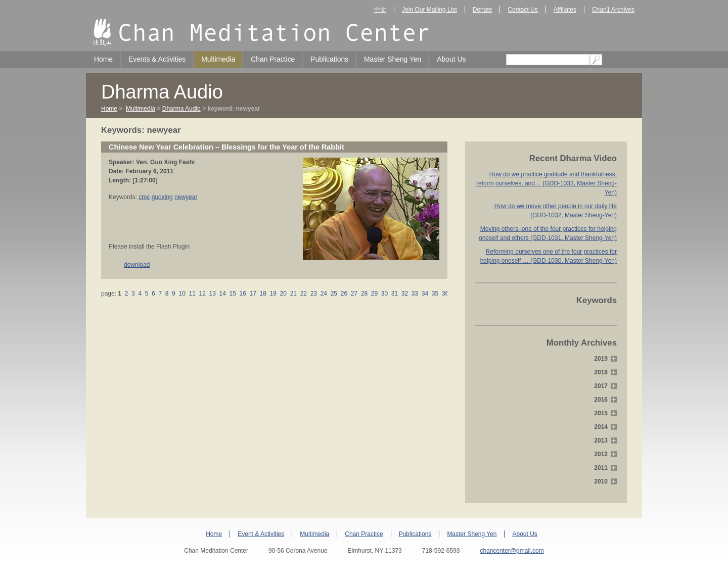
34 (425, 294)
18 (263, 294)
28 (364, 294)
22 (303, 294)
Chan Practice (273, 59)
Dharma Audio (181, 109)
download (137, 265)
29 (374, 294)
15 (233, 294)
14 (222, 294)
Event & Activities (261, 534)
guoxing (162, 197)
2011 (601, 468)
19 (273, 294)
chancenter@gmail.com (512, 551)
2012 (601, 454)
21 (293, 294)
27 (354, 294)
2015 (601, 413)
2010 (601, 481)
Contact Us (522, 10)
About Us (451, 59)
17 (253, 294)
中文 (380, 10)
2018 (601, 372)
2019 (601, 359)
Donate (483, 10)
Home (103, 59)
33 (415, 294)
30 (384, 294)
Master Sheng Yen (393, 59)
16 (243, 294)
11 (192, 294)
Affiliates (565, 10)
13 (212, 294)
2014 (601, 427)
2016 (601, 400)
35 (435, 294)
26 (344, 294)
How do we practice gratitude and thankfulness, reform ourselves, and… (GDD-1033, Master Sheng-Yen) (547, 183)
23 (313, 294)
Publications (329, 59)
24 (324, 294)
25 (334, 294)
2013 (601, 441)
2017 (601, 386)
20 (283, 294)
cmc (144, 197)
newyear (186, 197)
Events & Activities (157, 59)
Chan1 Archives (613, 10)
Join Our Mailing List (429, 10)
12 (202, 294)
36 (445, 294)
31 (394, 294)
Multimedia (218, 59)
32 (404, 294)
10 (182, 294)
